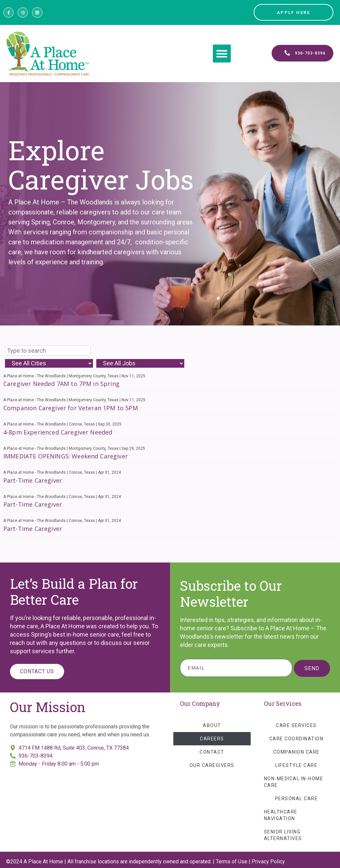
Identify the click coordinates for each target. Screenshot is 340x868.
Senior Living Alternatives (283, 835)
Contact (212, 752)
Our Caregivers (212, 765)
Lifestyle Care (296, 765)
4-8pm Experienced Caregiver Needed (58, 432)
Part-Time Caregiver (33, 480)
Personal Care (297, 799)
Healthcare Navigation (281, 815)
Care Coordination (297, 739)
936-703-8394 (36, 756)
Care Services (296, 725)
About (212, 725)
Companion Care (297, 752)
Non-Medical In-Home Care (294, 782)
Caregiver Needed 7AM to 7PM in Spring (61, 384)
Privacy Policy (268, 862)
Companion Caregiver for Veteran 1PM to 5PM (71, 408)
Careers (212, 739)
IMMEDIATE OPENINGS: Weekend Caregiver (66, 456)
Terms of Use (232, 862)
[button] (222, 54)
